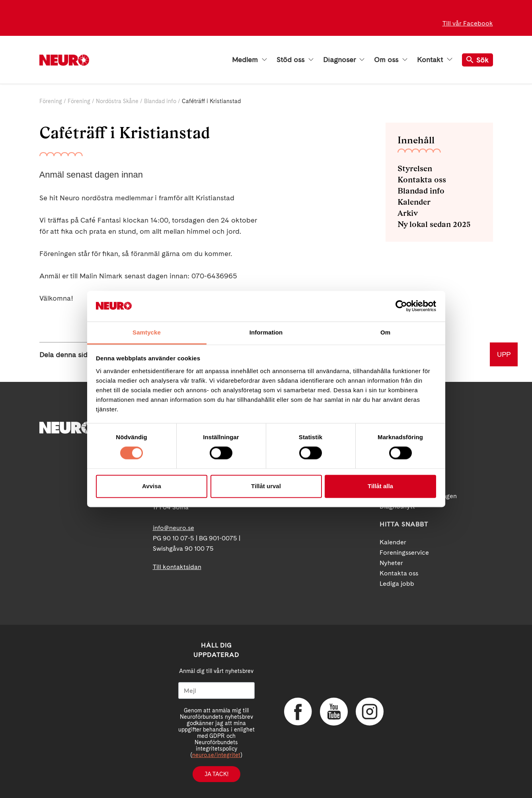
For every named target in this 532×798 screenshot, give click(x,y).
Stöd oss (295, 60)
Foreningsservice (404, 553)
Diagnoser (344, 60)
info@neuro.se (173, 528)
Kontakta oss (422, 180)
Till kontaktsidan (177, 567)
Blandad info (160, 101)
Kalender (414, 202)
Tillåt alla (380, 486)
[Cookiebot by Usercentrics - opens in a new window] (401, 306)
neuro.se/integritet (216, 755)
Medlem (249, 60)
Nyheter (391, 563)
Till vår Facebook (468, 23)
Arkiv (408, 213)
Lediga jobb (397, 584)
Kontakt (435, 60)
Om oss (391, 60)
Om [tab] (385, 332)
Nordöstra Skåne (117, 101)
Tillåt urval (266, 486)
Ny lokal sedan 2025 (434, 224)
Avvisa (152, 486)
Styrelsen (415, 168)
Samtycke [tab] (147, 332)
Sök (477, 60)
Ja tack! (216, 774)
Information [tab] (266, 332)
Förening (51, 101)
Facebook (298, 712)
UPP (504, 354)
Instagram (370, 712)
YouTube (334, 712)
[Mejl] (216, 690)
